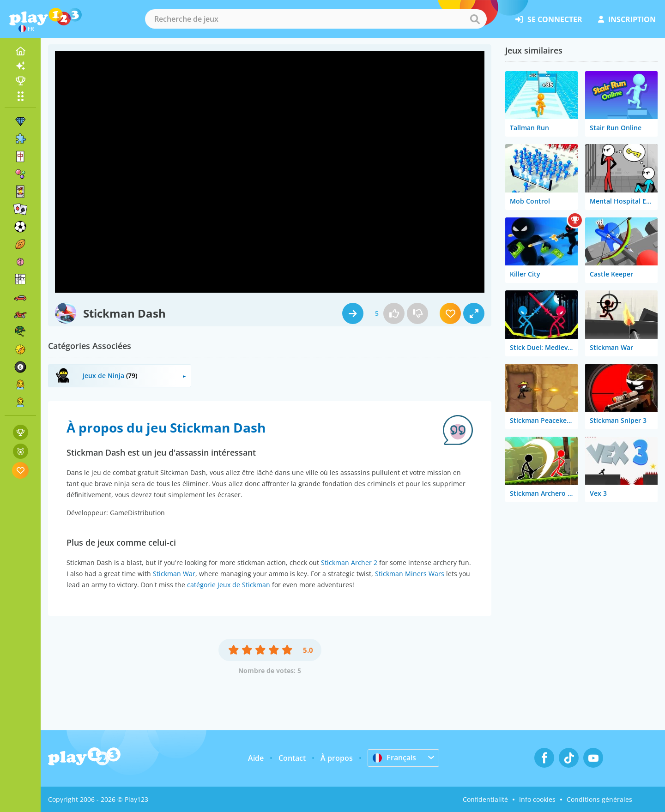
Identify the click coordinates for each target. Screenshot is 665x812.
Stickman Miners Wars (410, 574)
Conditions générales (599, 799)
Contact (292, 758)
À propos (337, 758)
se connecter (549, 19)
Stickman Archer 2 (349, 562)
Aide (256, 758)
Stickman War (174, 574)
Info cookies (537, 799)
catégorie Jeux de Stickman (229, 585)
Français (394, 758)
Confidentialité (485, 799)
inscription (627, 19)
